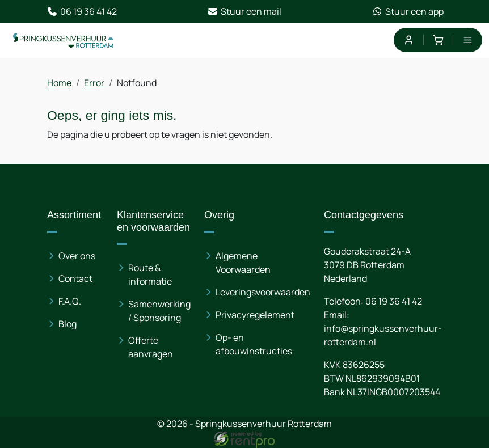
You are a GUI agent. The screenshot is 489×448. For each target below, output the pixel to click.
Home (59, 83)
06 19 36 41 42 (82, 11)
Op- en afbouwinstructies (254, 344)
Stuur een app (408, 11)
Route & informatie (150, 274)
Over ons (77, 256)
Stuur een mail (244, 11)
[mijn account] (408, 40)
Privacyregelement (255, 315)
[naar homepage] (64, 40)
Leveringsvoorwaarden (263, 292)
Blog (68, 324)
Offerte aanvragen (151, 347)
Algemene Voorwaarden (243, 263)
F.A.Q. (70, 301)
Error (94, 83)
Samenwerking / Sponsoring (159, 311)
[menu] (468, 40)
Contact (75, 278)
